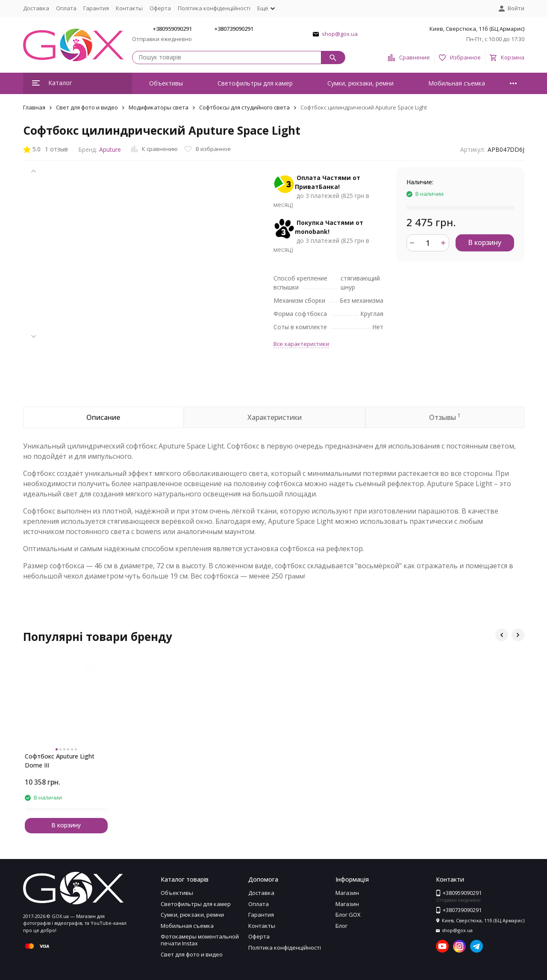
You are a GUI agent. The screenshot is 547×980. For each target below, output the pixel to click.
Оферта (160, 8)
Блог (341, 926)
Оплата (66, 8)
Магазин (347, 893)
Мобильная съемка (457, 83)
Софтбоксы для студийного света (244, 107)
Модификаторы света (159, 107)
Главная (34, 107)
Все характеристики (301, 344)
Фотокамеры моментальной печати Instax (200, 940)
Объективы (166, 83)
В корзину (485, 242)
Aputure (110, 149)
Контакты (129, 8)
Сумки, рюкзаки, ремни (360, 83)
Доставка (36, 8)
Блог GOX (348, 915)
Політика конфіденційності (214, 8)
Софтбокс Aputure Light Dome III (60, 761)
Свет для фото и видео (87, 107)
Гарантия (96, 8)
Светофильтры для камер (255, 83)
